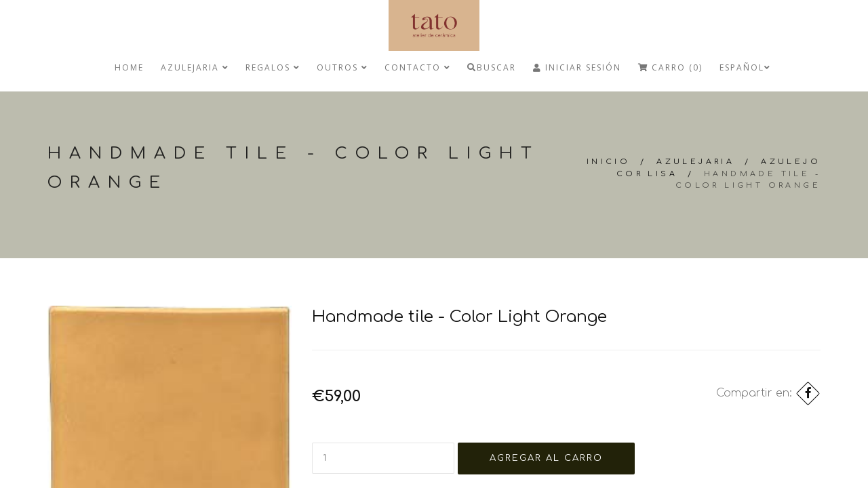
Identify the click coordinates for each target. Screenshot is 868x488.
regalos (273, 67)
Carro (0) (670, 67)
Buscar (492, 67)
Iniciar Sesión (577, 67)
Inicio (608, 162)
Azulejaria (195, 67)
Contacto (417, 67)
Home (129, 67)
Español (745, 67)
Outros (342, 67)
